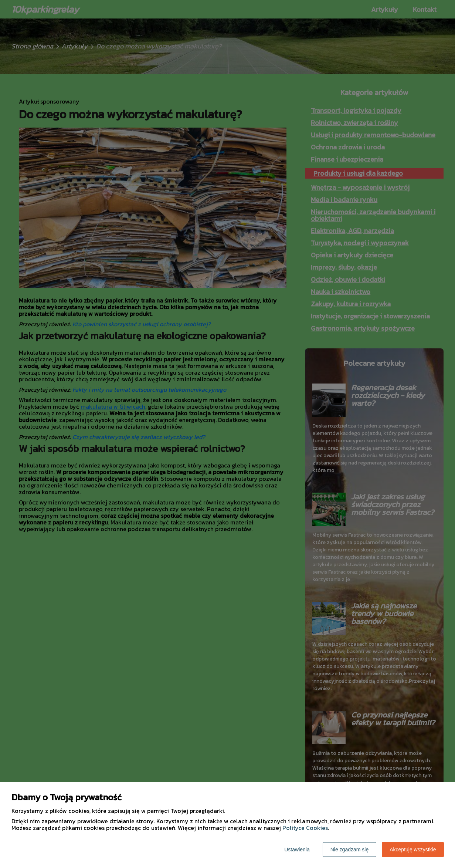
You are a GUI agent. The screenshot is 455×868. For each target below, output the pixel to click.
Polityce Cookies (305, 828)
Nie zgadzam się (350, 850)
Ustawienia (297, 850)
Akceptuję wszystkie (413, 850)
